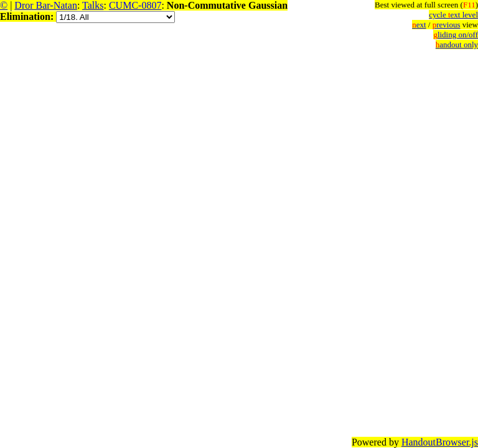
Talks (93, 5)
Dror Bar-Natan (46, 5)
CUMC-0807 (135, 5)
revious (447, 25)
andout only (457, 44)
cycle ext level (453, 15)
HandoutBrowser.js (440, 442)
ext (419, 25)
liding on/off (456, 35)
